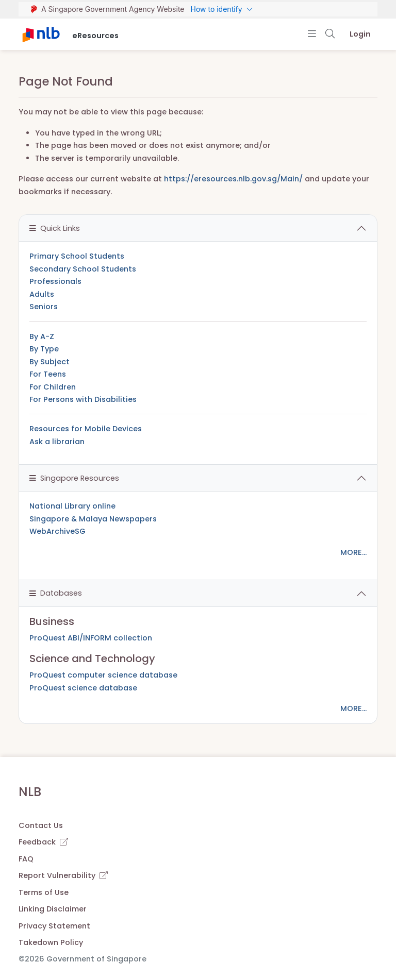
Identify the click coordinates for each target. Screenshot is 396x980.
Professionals (55, 281)
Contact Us (41, 825)
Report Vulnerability (63, 875)
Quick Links (55, 228)
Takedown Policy (51, 942)
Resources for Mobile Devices (86, 429)
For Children (53, 387)
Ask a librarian (57, 442)
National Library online (72, 506)
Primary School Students (77, 256)
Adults (42, 294)
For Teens (48, 374)
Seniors (44, 307)
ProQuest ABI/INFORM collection (91, 638)
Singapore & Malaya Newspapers (93, 519)
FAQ (26, 859)
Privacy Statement (54, 926)
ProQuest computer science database (103, 675)
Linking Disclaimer (53, 909)
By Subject (49, 362)
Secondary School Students (83, 269)
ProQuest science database (83, 688)
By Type (44, 349)
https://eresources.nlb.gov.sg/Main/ (233, 179)
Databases (56, 593)
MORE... (353, 552)
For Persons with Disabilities (83, 399)
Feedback (43, 842)
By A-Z (42, 336)
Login (360, 34)
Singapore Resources (74, 478)
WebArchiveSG (57, 531)
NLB (30, 792)
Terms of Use (44, 892)
